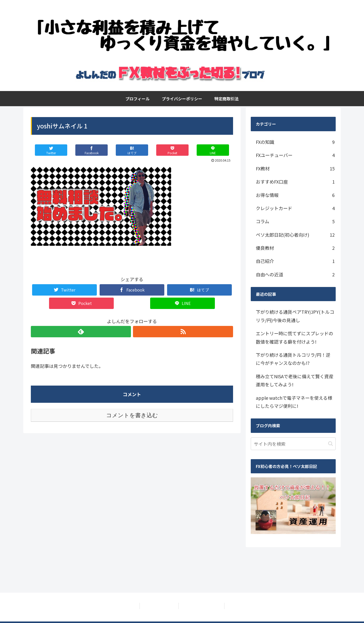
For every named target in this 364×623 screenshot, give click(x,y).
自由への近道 (295, 274)
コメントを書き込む (132, 415)
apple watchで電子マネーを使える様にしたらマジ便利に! (294, 402)
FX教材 (295, 168)
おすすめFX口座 (295, 182)
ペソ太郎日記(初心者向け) (295, 235)
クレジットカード (295, 208)
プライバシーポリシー (158, 606)
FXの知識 (295, 142)
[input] (293, 444)
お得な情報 (295, 195)
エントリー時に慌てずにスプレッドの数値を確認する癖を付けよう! (294, 337)
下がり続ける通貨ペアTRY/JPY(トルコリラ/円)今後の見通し (295, 316)
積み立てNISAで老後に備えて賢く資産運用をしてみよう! (295, 380)
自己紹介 (295, 261)
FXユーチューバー (295, 155)
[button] (331, 444)
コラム (295, 221)
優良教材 (295, 248)
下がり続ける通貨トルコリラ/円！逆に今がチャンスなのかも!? (293, 359)
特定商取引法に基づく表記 (202, 606)
